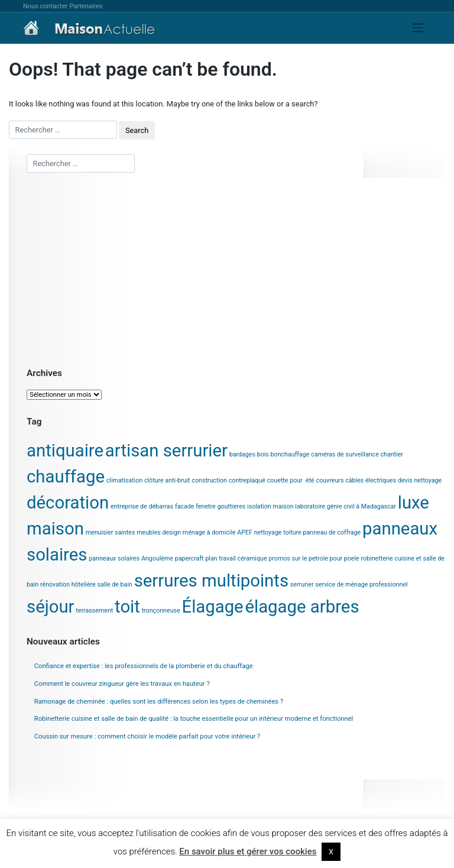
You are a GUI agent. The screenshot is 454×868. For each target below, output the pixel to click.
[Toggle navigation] (418, 28)
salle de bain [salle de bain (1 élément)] (115, 584)
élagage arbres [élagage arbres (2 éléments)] (302, 607)
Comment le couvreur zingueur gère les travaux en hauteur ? (122, 684)
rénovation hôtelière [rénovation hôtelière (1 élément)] (68, 584)
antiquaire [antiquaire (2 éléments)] (65, 451)
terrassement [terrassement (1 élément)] (94, 610)
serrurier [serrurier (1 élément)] (302, 584)
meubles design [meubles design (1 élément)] (159, 532)
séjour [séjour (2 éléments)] (51, 607)
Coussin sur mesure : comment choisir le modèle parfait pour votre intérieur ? (147, 736)
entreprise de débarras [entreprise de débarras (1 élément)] (142, 506)
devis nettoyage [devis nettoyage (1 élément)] (420, 480)
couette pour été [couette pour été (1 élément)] (291, 480)
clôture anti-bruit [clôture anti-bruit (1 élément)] (167, 480)
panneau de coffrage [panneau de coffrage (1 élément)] (332, 532)
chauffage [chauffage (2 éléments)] (66, 477)
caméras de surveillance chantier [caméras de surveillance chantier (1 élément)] (357, 454)
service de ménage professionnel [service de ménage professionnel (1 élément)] (361, 584)
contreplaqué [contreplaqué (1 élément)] (247, 480)
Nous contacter (45, 6)
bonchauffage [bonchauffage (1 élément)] (290, 454)
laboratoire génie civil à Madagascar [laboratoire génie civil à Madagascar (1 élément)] (346, 506)
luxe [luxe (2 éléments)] (414, 503)
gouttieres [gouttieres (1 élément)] (231, 506)
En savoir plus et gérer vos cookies (248, 851)
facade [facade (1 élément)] (185, 506)
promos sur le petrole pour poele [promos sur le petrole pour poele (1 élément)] (314, 558)
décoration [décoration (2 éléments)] (68, 503)
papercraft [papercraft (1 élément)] (189, 558)
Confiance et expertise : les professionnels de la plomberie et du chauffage (144, 666)
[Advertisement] (236, 269)
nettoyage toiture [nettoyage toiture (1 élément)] (278, 532)
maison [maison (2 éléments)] (55, 529)
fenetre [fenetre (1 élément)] (205, 506)
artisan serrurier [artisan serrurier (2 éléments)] (166, 451)
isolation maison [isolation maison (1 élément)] (270, 506)
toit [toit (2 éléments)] (127, 607)
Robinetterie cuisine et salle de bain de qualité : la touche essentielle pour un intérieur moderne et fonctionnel (194, 719)
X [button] (331, 852)
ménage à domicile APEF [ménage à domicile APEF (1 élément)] (218, 532)
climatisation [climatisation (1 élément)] (124, 480)
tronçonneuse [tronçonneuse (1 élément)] (161, 610)
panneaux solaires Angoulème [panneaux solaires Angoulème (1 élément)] (131, 558)
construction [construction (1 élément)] (209, 480)
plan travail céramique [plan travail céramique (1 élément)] (236, 558)
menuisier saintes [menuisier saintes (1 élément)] (111, 532)
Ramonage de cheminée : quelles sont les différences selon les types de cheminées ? (159, 702)
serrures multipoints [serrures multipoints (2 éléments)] (211, 581)
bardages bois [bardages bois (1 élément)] (249, 454)
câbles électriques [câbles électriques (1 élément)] (371, 480)
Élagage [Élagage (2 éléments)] (212, 607)
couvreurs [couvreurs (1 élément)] (330, 480)
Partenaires (86, 6)
